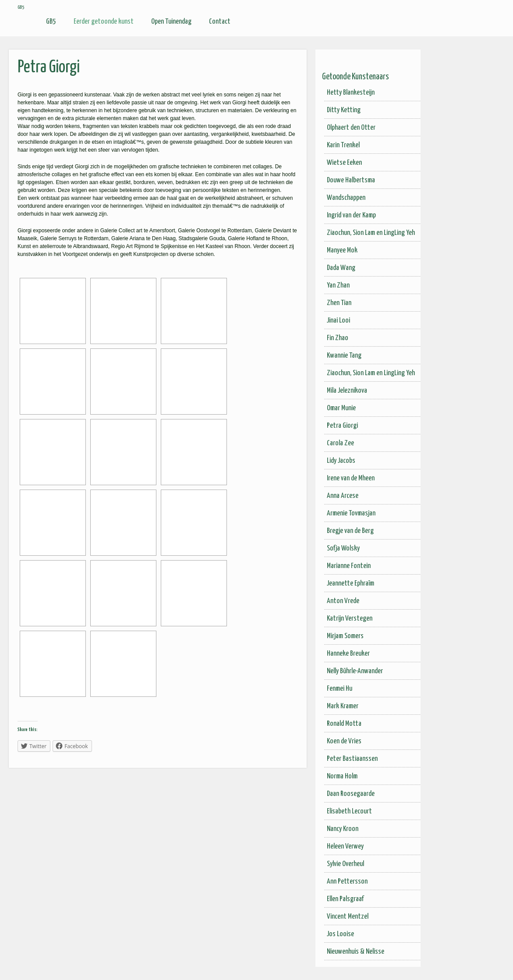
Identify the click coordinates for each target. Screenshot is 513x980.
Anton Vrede (343, 601)
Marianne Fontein (349, 566)
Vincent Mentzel (348, 917)
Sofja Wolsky (343, 549)
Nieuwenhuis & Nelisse (356, 952)
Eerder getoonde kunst (104, 22)
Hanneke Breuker (348, 654)
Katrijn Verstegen (350, 619)
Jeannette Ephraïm (350, 584)
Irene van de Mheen (351, 478)
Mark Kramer (343, 706)
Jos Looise (340, 934)
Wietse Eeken (344, 163)
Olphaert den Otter (351, 128)
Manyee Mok (342, 250)
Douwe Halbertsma (351, 180)
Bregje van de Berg (350, 531)
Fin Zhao (338, 338)
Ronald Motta (344, 724)
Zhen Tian (339, 303)
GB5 (51, 22)
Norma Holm (342, 776)
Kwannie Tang (344, 356)
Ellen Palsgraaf (345, 899)
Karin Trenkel (343, 145)
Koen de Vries (344, 741)
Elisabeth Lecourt (349, 811)
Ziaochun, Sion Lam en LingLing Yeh (371, 233)
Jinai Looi (338, 321)
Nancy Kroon (343, 829)
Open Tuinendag (171, 22)
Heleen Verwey (345, 847)
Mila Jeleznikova (347, 391)
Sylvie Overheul (345, 864)
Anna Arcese (343, 496)
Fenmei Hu (340, 689)
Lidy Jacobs (341, 461)
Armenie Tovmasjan (351, 513)
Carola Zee (340, 443)
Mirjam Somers (345, 636)
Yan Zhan (338, 286)
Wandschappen (346, 198)
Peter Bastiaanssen (352, 759)
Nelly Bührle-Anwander (355, 671)
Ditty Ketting (344, 110)
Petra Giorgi (342, 426)
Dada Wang (341, 268)
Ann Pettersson (347, 882)
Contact (220, 22)
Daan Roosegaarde (351, 794)
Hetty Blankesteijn (351, 93)
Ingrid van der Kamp (351, 215)
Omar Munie (341, 408)
